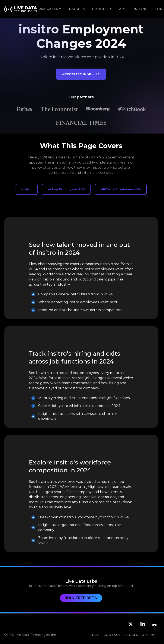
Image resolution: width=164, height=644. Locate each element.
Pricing (140, 9)
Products (102, 9)
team (95, 635)
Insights (76, 9)
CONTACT (112, 635)
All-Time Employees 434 (121, 189)
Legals (131, 635)
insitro (26, 189)
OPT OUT (150, 635)
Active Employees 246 (66, 189)
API (122, 9)
